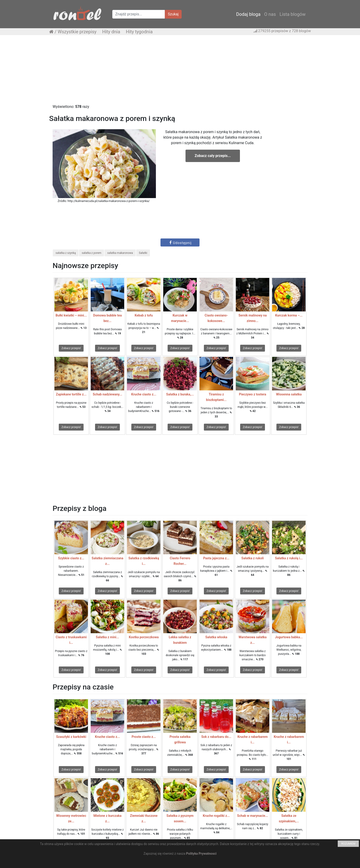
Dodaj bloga (248, 14)
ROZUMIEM (348, 844)
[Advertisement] (180, 72)
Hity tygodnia (139, 32)
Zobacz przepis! (71, 348)
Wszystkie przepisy (77, 32)
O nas (270, 14)
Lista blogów (292, 14)
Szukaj (173, 14)
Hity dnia (111, 32)
